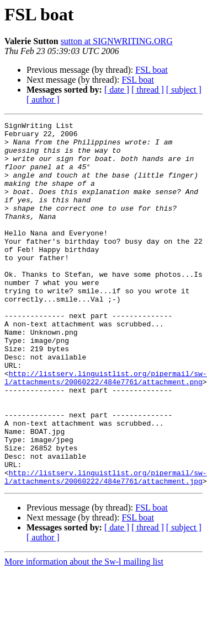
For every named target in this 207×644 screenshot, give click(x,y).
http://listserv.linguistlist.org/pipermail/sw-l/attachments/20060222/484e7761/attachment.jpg (106, 549)
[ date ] (117, 90)
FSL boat (152, 70)
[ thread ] (148, 90)
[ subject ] (184, 90)
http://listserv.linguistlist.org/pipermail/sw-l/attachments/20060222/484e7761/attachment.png (106, 430)
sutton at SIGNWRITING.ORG (117, 41)
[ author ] (43, 100)
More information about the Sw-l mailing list (84, 634)
